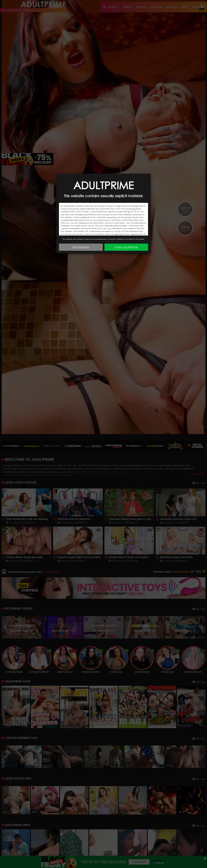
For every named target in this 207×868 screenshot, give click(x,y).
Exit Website (81, 247)
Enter (126, 247)
